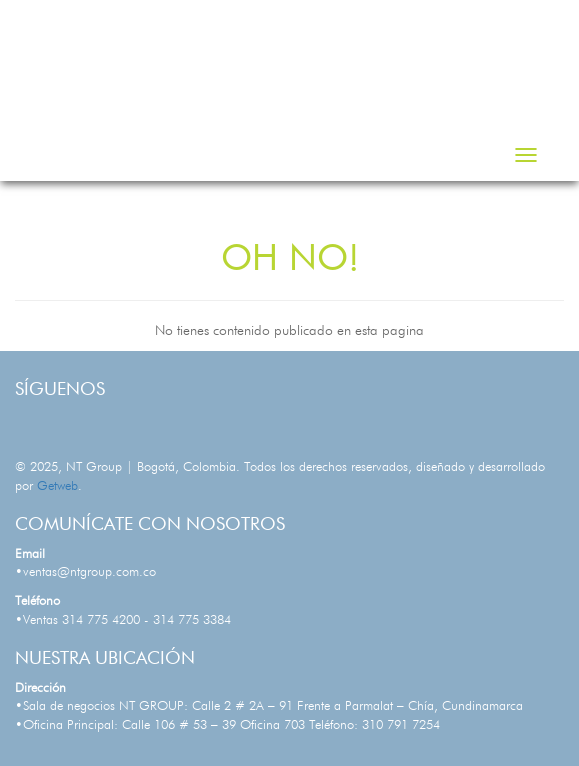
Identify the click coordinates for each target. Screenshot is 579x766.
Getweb (57, 486)
